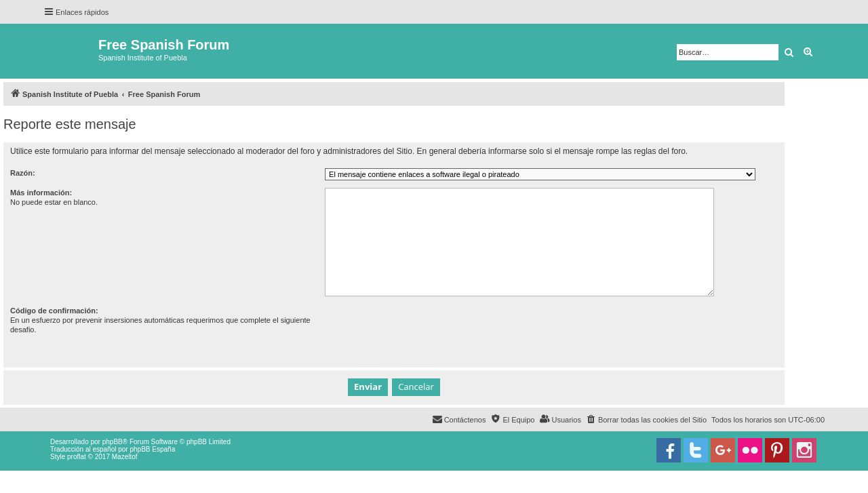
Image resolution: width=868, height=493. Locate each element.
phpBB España (152, 449)
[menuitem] (646, 420)
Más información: (41, 193)
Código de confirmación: (54, 311)
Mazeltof (125, 457)
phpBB (113, 442)
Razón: (23, 173)
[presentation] (428, 332)
